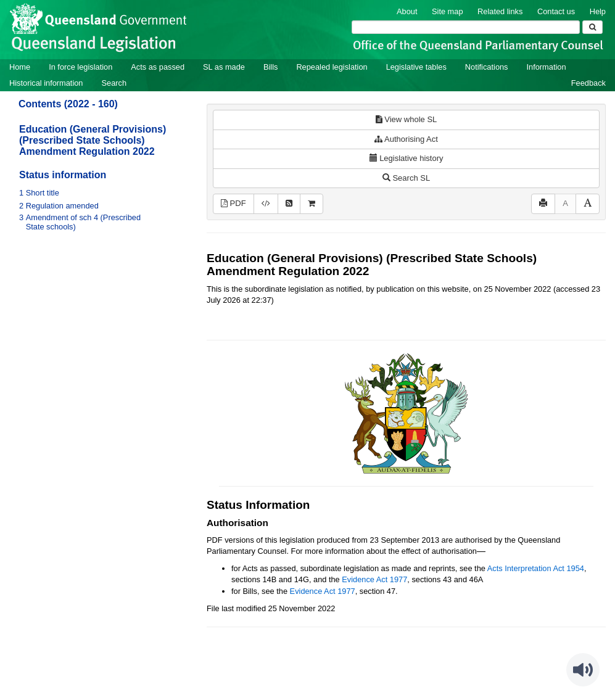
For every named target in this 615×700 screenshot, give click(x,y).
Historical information (46, 83)
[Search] (466, 27)
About (407, 11)
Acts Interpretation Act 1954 (536, 568)
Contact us (556, 11)
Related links (500, 11)
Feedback (588, 83)
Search (114, 83)
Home (20, 67)
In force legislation (80, 67)
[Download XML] (266, 204)
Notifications (487, 67)
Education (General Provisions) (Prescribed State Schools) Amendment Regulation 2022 (93, 140)
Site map (448, 11)
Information (547, 67)
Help (598, 11)
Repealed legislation (332, 67)
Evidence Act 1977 (374, 579)
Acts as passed (158, 67)
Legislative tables (416, 67)
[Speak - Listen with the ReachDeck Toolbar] (583, 670)
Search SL (406, 178)
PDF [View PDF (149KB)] (233, 203)
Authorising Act (406, 139)
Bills (270, 67)
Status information (63, 175)
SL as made (224, 67)
